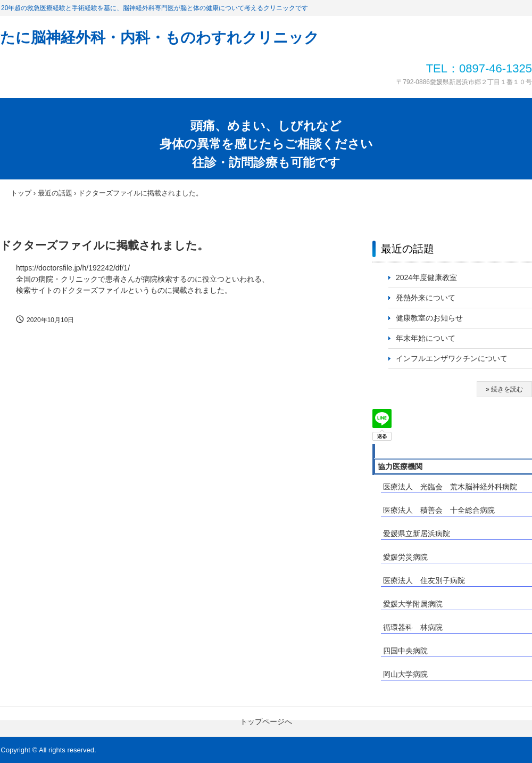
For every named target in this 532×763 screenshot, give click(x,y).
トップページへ (266, 721)
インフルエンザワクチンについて (455, 358)
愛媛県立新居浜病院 (417, 534)
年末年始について (426, 338)
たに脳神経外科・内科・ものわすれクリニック (160, 38)
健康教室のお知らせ (429, 318)
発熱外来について (426, 298)
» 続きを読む (504, 389)
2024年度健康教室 (426, 277)
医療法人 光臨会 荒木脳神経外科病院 (450, 487)
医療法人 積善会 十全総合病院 (439, 510)
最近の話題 (408, 249)
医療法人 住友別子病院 (424, 580)
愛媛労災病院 (405, 557)
